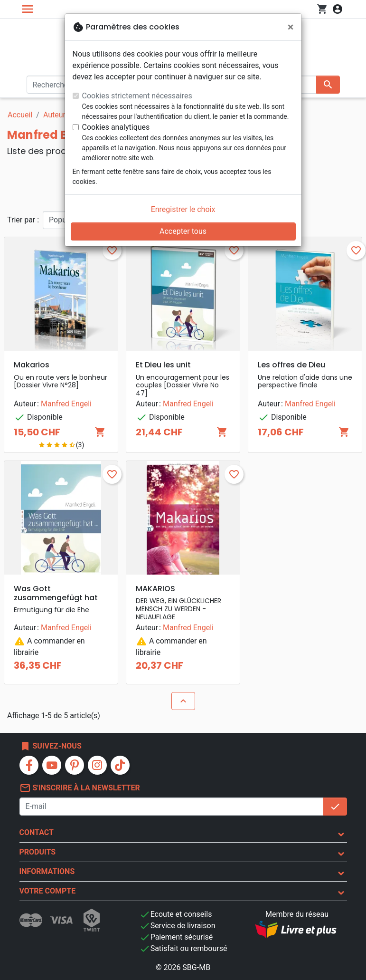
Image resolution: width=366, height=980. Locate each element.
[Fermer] (291, 27)
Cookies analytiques (116, 127)
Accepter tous (183, 231)
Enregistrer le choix (183, 209)
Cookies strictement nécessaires (137, 96)
